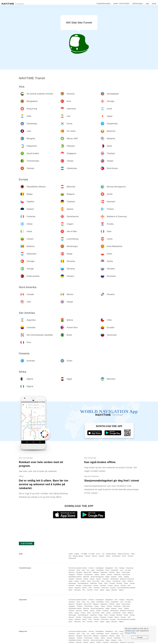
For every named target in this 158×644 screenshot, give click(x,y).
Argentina (78, 588)
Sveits (120, 577)
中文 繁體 (84, 554)
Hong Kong (130, 568)
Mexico (117, 586)
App (147, 4)
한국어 (98, 554)
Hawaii (71, 588)
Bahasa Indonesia (124, 554)
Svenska (130, 556)
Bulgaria (114, 577)
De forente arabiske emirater (78, 568)
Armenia (91, 568)
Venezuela (77, 590)
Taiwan (103, 575)
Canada (110, 586)
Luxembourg (116, 581)
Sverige (132, 583)
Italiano (108, 556)
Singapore (72, 575)
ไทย (103, 554)
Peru (84, 590)
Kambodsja (100, 570)
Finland (98, 579)
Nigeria (121, 590)
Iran (88, 570)
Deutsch (95, 556)
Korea (107, 570)
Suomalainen (116, 556)
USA (129, 586)
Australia (90, 590)
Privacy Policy (130, 633)
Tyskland (71, 579)
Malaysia (96, 572)
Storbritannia (114, 579)
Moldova (130, 581)
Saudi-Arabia (126, 572)
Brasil (70, 590)
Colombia (97, 588)
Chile (90, 588)
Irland (89, 581)
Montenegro (72, 583)
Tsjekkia (126, 577)
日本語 (71, 554)
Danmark (79, 579)
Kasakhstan (115, 570)
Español (101, 556)
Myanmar (72, 572)
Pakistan (112, 572)
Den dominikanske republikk (126, 588)
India (83, 570)
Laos (122, 570)
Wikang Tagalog (78, 556)
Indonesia (72, 570)
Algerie (102, 590)
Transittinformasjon (103, 4)
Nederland (93, 583)
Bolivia (85, 588)
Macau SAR (88, 572)
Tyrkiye (97, 575)
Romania (119, 583)
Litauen (108, 581)
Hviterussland (87, 586)
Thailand (80, 575)
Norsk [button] (154, 4)
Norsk (124, 556)
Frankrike (106, 579)
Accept (140, 637)
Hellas (71, 581)
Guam (96, 590)
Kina (116, 568)
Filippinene (104, 572)
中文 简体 (92, 554)
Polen (106, 583)
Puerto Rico (105, 588)
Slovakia (79, 586)
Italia (103, 581)
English (77, 554)
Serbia (126, 583)
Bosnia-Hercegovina (97, 577)
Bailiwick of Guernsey (127, 579)
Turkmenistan (88, 575)
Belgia (107, 577)
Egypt (108, 590)
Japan (93, 570)
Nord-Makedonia (83, 583)
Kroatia (83, 581)
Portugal (112, 583)
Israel (78, 570)
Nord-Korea (126, 575)
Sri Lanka (128, 570)
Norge (100, 583)
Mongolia (79, 572)
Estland (86, 579)
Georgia (122, 568)
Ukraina (96, 586)
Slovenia (71, 586)
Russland (103, 586)
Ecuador (113, 588)
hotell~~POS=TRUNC (122, 4)
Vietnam (109, 575)
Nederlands (72, 558)
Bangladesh (109, 568)
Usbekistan (117, 575)
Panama (123, 586)
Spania (92, 579)
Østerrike (86, 577)
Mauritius (114, 590)
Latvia (124, 581)
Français (87, 556)
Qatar (118, 572)
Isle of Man (96, 581)
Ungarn (77, 581)
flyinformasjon (138, 4)
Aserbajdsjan (100, 568)
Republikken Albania (75, 577)
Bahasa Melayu (111, 554)
